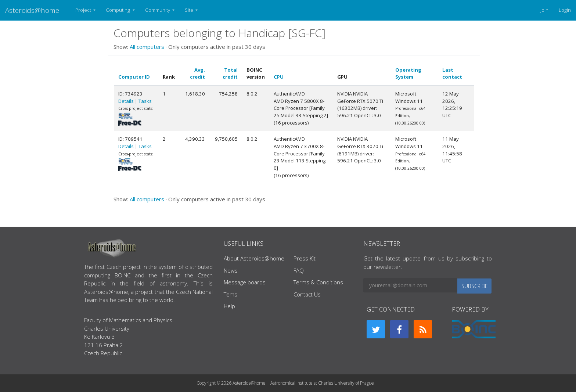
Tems (231, 294)
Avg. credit (197, 73)
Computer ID (134, 77)
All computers (147, 47)
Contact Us (307, 294)
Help (229, 306)
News (231, 270)
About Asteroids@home (254, 258)
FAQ (299, 270)
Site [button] (190, 10)
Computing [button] (118, 10)
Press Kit (305, 258)
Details (126, 101)
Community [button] (158, 10)
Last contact (452, 73)
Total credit (230, 73)
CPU (279, 77)
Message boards (245, 282)
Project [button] (84, 10)
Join (544, 10)
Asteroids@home (32, 10)
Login (565, 10)
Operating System (408, 73)
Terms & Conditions (318, 282)
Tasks (145, 101)
